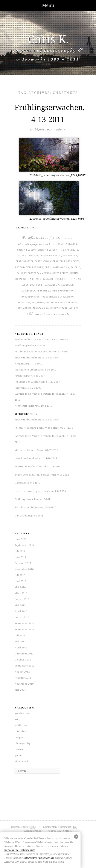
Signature (24, 303)
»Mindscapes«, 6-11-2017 (30, 376)
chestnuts (72, 250)
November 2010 (24, 684)
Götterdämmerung (39, 273)
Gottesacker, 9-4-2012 (27, 483)
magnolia (53, 285)
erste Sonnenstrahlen (49, 262)
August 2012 (22, 672)
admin (61, 129)
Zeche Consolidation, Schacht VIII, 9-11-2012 (42, 475)
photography (28, 244)
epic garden (70, 256)
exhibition (21, 725)
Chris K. (48, 39)
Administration (33, 831)
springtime (25, 308)
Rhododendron (30, 297)
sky (34, 303)
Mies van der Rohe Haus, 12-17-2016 (37, 357)
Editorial (55, 256)
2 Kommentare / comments (48, 314)
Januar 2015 (22, 617)
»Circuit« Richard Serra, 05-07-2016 (36, 450)
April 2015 (21, 611)
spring (50, 303)
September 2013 (24, 629)
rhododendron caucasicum (57, 297)
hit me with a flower (28, 279)
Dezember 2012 (24, 653)
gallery (22, 273)
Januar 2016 (22, 599)
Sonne (41, 303)
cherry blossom (27, 250)
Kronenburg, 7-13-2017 (29, 363)
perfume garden (47, 291)
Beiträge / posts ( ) (24, 827)
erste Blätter (25, 262)
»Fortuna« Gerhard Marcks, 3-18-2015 (38, 466)
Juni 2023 (20, 539)
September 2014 (24, 623)
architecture (22, 713)
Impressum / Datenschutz (20, 850)
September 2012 (24, 666)
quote (18, 755)
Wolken (74, 308)
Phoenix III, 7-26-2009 (28, 388)
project (45, 244)
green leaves (60, 273)
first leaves (72, 262)
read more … (24, 227)
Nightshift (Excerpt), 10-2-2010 (33, 406)
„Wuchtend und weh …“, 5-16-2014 (36, 458)
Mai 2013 (20, 641)
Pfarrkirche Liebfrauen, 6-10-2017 (35, 370)
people (19, 737)
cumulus (33, 256)
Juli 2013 (20, 635)
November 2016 (24, 569)
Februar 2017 (23, 563)
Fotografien (23, 268)
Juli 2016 (20, 575)
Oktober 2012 (23, 660)
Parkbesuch (28, 291)
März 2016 (21, 593)
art (70, 238)
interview (21, 731)
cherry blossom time (51, 250)
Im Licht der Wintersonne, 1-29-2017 (37, 382)
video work (22, 761)
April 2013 (21, 647)
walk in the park (57, 308)
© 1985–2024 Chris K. (60, 831)
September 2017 (24, 545)
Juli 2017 (20, 551)
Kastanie (48, 279)
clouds (22, 256)
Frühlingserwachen (57, 268)
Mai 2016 (20, 587)
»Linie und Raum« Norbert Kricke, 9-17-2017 (42, 351)
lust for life (38, 285)
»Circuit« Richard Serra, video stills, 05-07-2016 (44, 428)
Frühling (38, 268)
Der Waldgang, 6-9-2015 (29, 515)
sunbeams (39, 308)
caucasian (71, 244)
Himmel (74, 273)
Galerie (75, 268)
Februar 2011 (23, 678)
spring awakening (66, 303)
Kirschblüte (63, 279)
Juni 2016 (20, 581)
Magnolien (67, 285)
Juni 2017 (20, 557)
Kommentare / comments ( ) (61, 827)
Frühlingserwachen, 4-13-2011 (33, 499)
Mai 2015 (20, 605)
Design (44, 256)
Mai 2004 (20, 690)
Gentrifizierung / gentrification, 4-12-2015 (40, 491)
